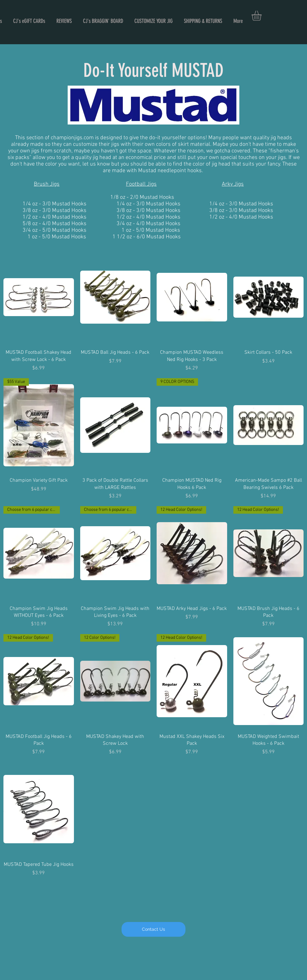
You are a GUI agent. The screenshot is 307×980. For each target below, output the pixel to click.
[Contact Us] (153, 929)
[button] (262, 16)
